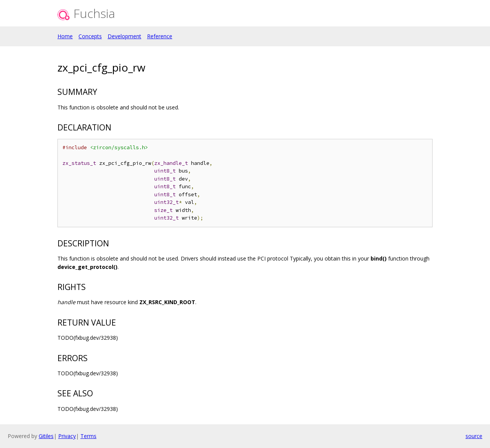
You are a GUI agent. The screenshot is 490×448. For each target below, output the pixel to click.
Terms (88, 436)
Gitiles (46, 436)
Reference (160, 36)
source (474, 436)
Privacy (67, 436)
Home (65, 36)
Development (124, 36)
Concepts (90, 36)
